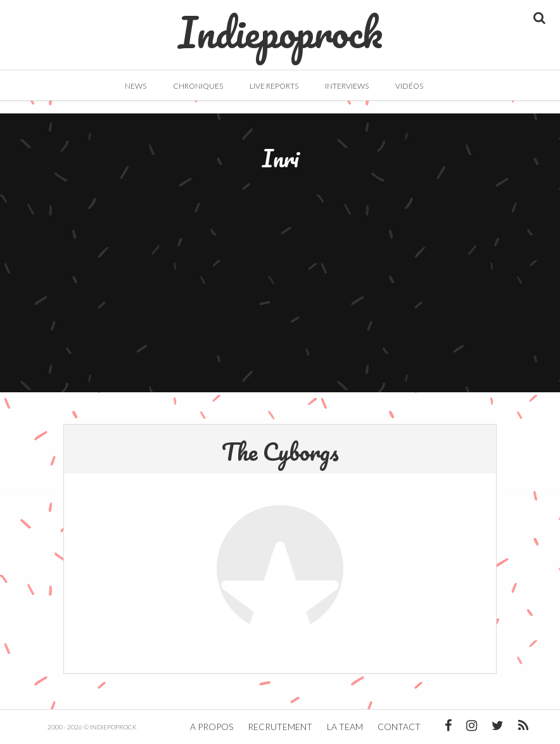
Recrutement (280, 727)
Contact (399, 727)
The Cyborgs (280, 451)
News (136, 86)
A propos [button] (212, 727)
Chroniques (198, 86)
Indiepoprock (280, 26)
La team (345, 727)
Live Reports (274, 86)
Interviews (347, 86)
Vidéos (409, 86)
